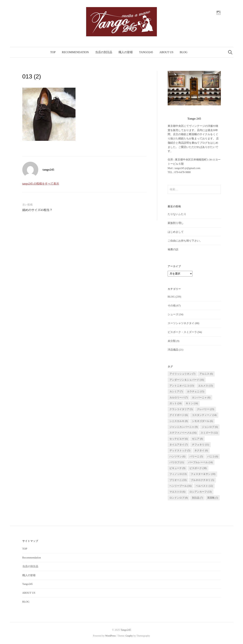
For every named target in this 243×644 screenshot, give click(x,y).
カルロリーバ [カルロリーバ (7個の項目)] (179, 398)
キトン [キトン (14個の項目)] (192, 403)
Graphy (129, 636)
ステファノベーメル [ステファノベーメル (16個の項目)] (183, 433)
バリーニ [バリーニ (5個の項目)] (196, 457)
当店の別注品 (104, 52)
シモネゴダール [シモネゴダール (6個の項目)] (202, 421)
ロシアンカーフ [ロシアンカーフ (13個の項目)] (201, 492)
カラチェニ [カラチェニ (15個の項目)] (196, 392)
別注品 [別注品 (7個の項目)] (197, 498)
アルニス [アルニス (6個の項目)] (206, 374)
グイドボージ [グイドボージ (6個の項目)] (179, 415)
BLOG (184, 52)
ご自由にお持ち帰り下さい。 (185, 241)
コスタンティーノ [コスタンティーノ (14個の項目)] (204, 415)
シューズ (173, 314)
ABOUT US (166, 52)
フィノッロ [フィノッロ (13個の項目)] (178, 474)
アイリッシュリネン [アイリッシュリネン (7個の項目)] (182, 374)
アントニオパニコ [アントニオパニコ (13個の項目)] (182, 386)
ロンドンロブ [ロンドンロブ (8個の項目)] (179, 498)
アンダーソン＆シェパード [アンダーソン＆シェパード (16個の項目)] (187, 380)
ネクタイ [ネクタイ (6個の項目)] (201, 450)
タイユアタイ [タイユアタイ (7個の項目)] (179, 445)
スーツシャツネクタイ (181, 323)
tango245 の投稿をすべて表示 (41, 184)
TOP (53, 52)
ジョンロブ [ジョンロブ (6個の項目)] (210, 427)
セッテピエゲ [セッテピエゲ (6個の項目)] (179, 439)
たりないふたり (177, 214)
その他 (172, 306)
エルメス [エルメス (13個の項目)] (206, 386)
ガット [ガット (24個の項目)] (176, 403)
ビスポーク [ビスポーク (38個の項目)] (198, 468)
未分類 (172, 341)
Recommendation (75, 52)
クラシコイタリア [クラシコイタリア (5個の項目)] (181, 409)
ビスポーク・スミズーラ (182, 332)
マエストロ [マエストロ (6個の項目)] (177, 492)
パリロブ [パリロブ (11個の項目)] (177, 462)
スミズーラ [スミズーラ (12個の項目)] (209, 433)
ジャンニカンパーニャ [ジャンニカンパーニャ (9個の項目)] (184, 427)
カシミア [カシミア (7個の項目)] (176, 392)
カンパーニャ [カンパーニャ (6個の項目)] (201, 398)
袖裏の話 (173, 249)
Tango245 (146, 52)
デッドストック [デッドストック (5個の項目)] (180, 450)
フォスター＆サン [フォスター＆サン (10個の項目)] (203, 474)
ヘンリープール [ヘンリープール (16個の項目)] (181, 486)
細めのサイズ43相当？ (37, 210)
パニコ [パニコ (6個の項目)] (213, 457)
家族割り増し (176, 223)
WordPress (110, 636)
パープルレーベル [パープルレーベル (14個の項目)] (200, 462)
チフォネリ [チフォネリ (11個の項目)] (200, 445)
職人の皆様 (126, 52)
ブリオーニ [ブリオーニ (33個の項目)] (178, 480)
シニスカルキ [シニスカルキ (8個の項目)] (179, 421)
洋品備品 (173, 350)
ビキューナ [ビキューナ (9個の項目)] (177, 468)
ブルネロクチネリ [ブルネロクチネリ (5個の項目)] (202, 480)
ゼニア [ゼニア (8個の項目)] (197, 439)
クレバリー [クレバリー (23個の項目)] (206, 409)
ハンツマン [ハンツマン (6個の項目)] (177, 457)
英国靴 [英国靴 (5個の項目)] (213, 498)
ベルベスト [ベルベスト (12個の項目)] (204, 486)
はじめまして (176, 232)
